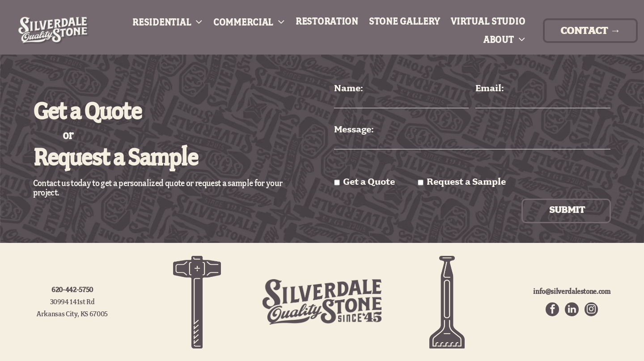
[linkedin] (572, 310)
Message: (354, 130)
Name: (349, 89)
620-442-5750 (72, 290)
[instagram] (592, 310)
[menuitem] (162, 22)
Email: (490, 89)
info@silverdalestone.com (572, 291)
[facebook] (551, 310)
